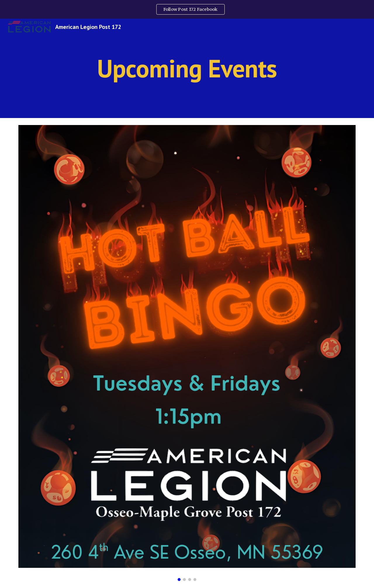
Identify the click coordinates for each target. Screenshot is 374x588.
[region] (187, 9)
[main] (187, 68)
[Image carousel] (187, 353)
